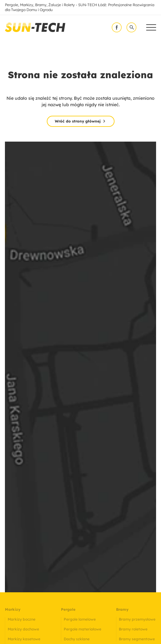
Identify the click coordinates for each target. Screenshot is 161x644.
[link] (35, 27)
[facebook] (117, 27)
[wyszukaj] (131, 27)
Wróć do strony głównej (78, 121)
